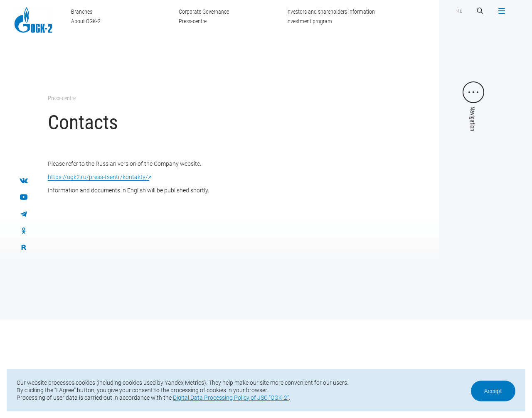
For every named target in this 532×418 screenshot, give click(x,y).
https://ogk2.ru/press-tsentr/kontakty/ (99, 177)
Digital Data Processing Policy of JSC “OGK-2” (231, 398)
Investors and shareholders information (331, 12)
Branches (82, 12)
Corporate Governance (204, 12)
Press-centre (193, 21)
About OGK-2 (86, 21)
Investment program (309, 21)
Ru (459, 11)
